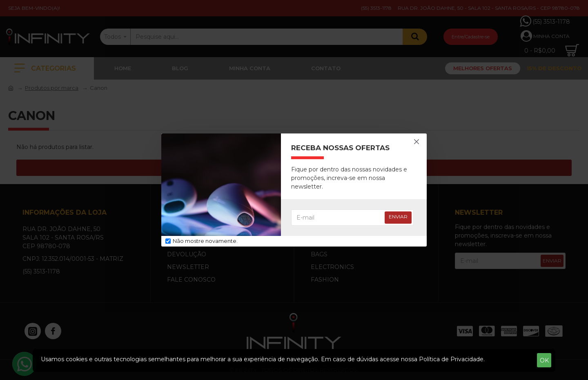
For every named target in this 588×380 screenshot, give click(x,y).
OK (544, 360)
